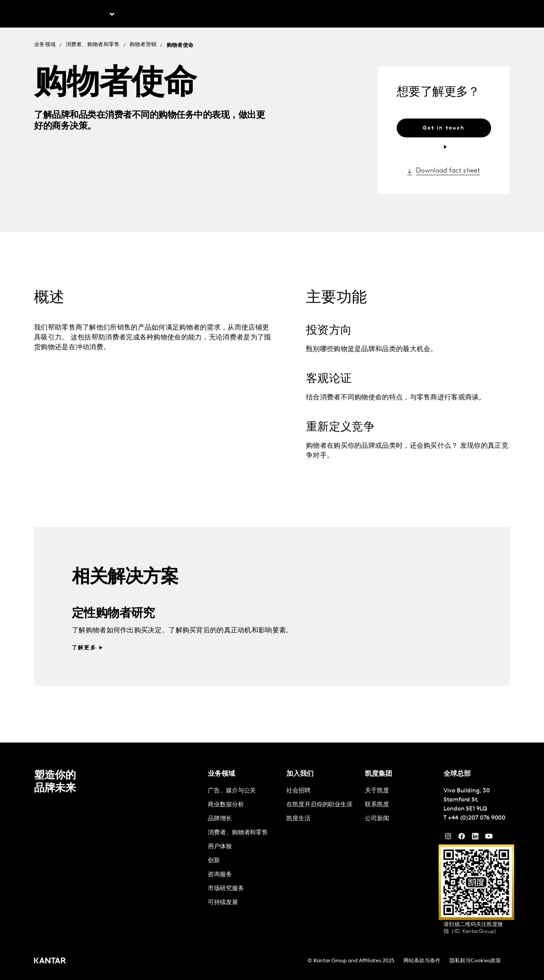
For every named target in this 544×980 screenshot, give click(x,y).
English (390, 15)
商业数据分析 (226, 805)
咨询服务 (220, 875)
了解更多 (84, 660)
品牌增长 (220, 819)
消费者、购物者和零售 (93, 45)
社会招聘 (298, 791)
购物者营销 (143, 45)
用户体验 (220, 847)
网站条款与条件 (422, 961)
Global (485, 15)
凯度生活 (298, 819)
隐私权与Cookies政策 (475, 961)
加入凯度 (455, 15)
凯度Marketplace (232, 15)
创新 (214, 861)
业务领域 (45, 45)
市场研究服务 (226, 889)
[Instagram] (448, 838)
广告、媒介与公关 (232, 791)
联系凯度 (377, 805)
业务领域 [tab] (95, 15)
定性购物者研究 (113, 626)
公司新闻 (377, 819)
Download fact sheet (448, 172)
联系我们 (283, 15)
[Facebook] (462, 838)
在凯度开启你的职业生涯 (319, 805)
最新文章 (142, 15)
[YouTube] (475, 838)
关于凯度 (422, 15)
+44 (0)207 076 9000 (477, 818)
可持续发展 (223, 903)
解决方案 (181, 15)
